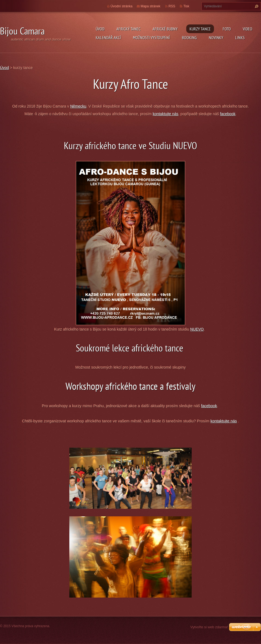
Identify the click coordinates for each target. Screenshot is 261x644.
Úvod (100, 29)
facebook (228, 114)
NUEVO (197, 329)
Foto (227, 29)
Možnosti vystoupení (151, 37)
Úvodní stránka (122, 6)
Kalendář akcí (108, 37)
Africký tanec (128, 29)
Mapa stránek (150, 6)
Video (248, 29)
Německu (78, 106)
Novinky (216, 37)
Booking (189, 37)
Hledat (256, 6)
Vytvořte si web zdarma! (209, 627)
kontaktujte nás (166, 114)
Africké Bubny (165, 29)
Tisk (186, 6)
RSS (172, 6)
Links (240, 37)
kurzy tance (200, 29)
